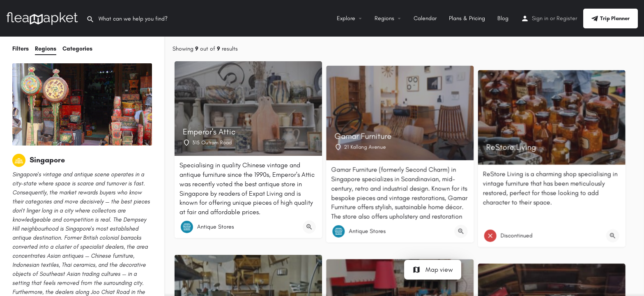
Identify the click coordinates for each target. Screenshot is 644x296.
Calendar (425, 18)
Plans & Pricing (467, 18)
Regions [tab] (46, 49)
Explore (346, 18)
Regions (384, 18)
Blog (503, 18)
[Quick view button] (309, 227)
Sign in (540, 18)
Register (567, 18)
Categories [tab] (77, 49)
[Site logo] (43, 18)
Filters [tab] (21, 49)
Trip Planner (611, 18)
